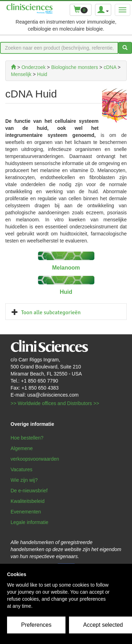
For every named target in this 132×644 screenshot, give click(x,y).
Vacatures (21, 469)
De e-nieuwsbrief (29, 491)
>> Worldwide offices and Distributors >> (55, 403)
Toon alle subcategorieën (51, 312)
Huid (66, 292)
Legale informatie (29, 522)
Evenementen (26, 512)
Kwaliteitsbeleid (28, 501)
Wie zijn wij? (24, 480)
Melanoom (66, 268)
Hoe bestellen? (27, 438)
